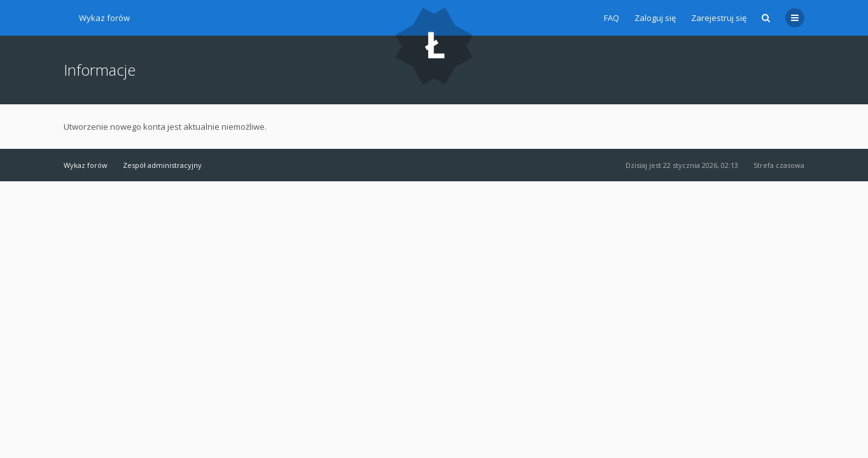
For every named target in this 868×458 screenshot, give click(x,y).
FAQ (612, 18)
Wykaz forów (104, 18)
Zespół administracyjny (162, 165)
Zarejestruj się (719, 18)
